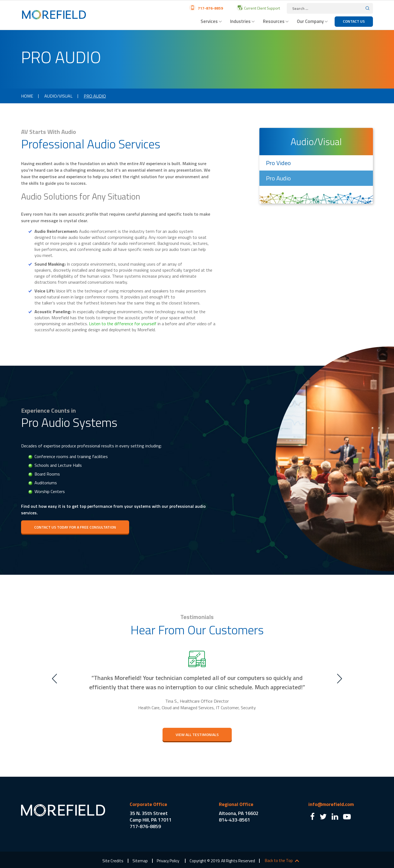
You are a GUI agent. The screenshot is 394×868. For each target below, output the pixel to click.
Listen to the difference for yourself (123, 324)
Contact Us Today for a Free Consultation (75, 527)
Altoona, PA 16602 (239, 813)
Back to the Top (279, 861)
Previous (54, 679)
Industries (240, 21)
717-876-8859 (210, 8)
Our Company (310, 21)
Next (340, 679)
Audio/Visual (58, 96)
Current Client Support (262, 8)
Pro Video (278, 163)
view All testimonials (197, 734)
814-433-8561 (234, 820)
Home (27, 96)
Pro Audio (278, 178)
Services (209, 21)
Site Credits (113, 861)
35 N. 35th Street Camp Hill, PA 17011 (151, 816)
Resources (274, 21)
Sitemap (140, 861)
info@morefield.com (331, 804)
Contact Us (354, 21)
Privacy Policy (168, 861)
